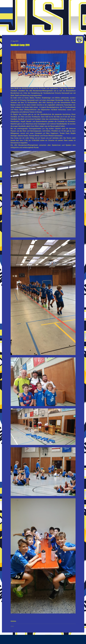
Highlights (13, 621)
